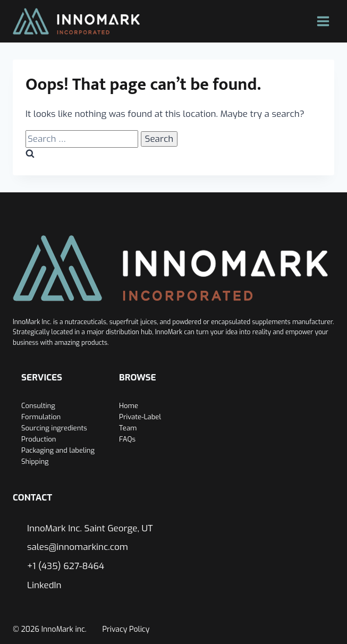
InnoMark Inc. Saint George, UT (90, 528)
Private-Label (140, 417)
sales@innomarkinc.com (78, 547)
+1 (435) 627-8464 (66, 566)
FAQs (127, 439)
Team (128, 428)
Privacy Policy (126, 629)
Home (129, 406)
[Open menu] (323, 21)
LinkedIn (44, 585)
